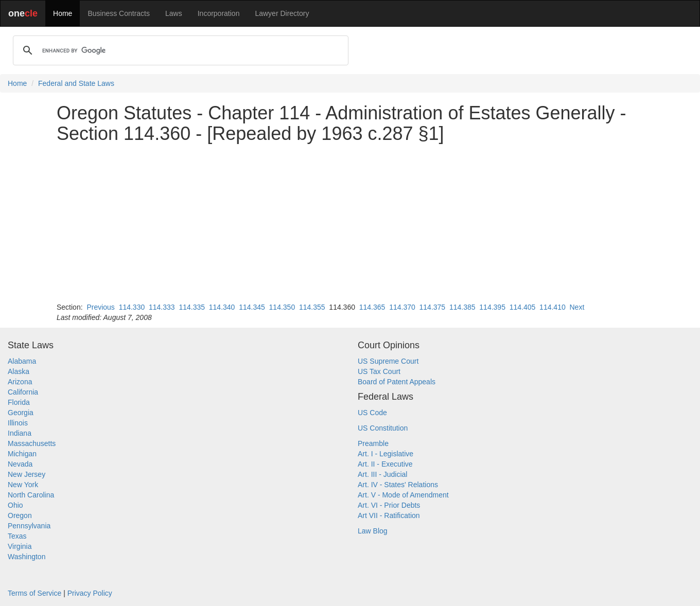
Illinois (18, 423)
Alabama (22, 361)
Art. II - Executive (385, 464)
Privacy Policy (90, 593)
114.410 (553, 307)
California (23, 392)
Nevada (20, 464)
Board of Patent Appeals (397, 382)
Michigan (22, 454)
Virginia (20, 546)
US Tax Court (379, 371)
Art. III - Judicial (382, 474)
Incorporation (219, 13)
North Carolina (31, 495)
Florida (19, 402)
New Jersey (27, 474)
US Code (372, 413)
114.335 (192, 307)
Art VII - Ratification (389, 515)
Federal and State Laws (76, 83)
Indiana (20, 433)
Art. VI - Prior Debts (389, 505)
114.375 (433, 307)
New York (23, 485)
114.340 (222, 307)
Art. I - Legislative (386, 454)
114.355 (312, 307)
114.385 (462, 307)
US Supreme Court (388, 361)
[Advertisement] (350, 223)
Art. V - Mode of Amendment (403, 495)
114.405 (523, 307)
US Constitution (383, 428)
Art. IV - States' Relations (398, 485)
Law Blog (373, 531)
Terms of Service (34, 593)
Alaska (19, 371)
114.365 (372, 307)
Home (63, 13)
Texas (17, 536)
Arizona (20, 382)
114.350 (282, 307)
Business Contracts (119, 13)
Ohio (15, 505)
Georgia (21, 413)
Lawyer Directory (282, 13)
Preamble (373, 443)
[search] (179, 50)
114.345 (252, 307)
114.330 (132, 307)
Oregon (20, 515)
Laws (174, 13)
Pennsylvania (29, 526)
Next (577, 307)
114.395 (492, 307)
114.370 (402, 307)
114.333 (162, 307)
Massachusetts (32, 443)
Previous (100, 307)
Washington (27, 557)
